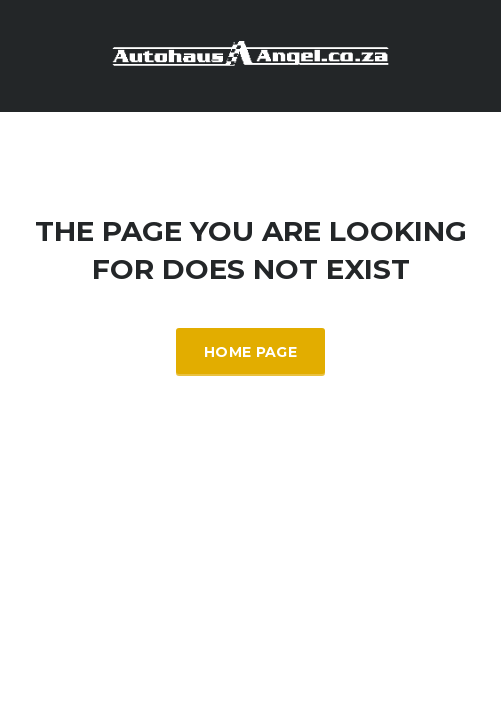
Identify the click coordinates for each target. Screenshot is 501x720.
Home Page (250, 352)
